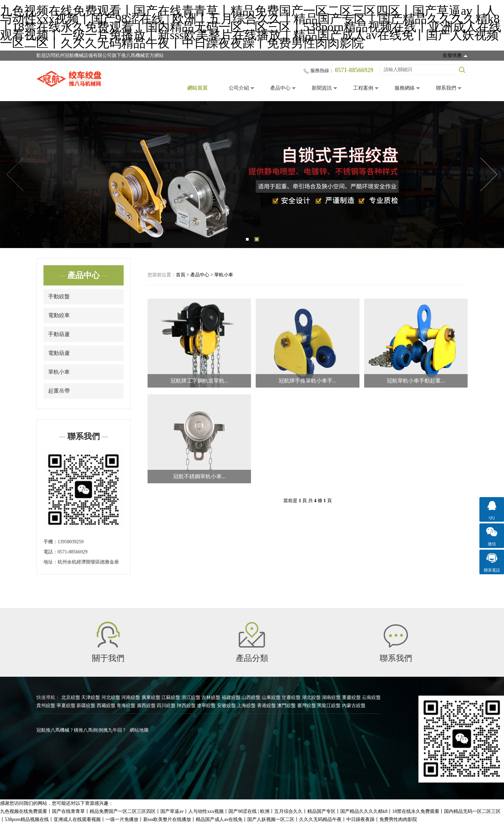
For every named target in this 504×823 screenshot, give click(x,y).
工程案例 (363, 88)
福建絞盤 (231, 697)
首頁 (181, 275)
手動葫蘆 (59, 334)
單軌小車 (59, 372)
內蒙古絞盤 (354, 706)
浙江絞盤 (191, 697)
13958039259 (71, 542)
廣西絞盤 (146, 706)
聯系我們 (446, 88)
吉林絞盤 (211, 697)
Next (489, 175)
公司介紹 (239, 88)
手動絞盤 (59, 296)
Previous (15, 175)
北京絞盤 (71, 697)
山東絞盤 (271, 697)
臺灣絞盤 (307, 706)
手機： (51, 542)
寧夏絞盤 (66, 706)
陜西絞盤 (186, 706)
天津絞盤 (91, 697)
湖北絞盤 (311, 697)
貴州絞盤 (46, 706)
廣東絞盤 (151, 697)
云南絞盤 (371, 697)
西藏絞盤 (106, 706)
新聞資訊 (322, 88)
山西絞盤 (251, 697)
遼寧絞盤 (206, 706)
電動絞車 (59, 315)
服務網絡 (405, 88)
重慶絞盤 (351, 697)
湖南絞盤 (331, 697)
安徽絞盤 (226, 706)
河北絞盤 (111, 697)
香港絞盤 (266, 706)
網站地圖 (139, 730)
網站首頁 (197, 88)
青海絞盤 (126, 706)
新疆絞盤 (86, 706)
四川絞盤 (166, 706)
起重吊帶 (59, 391)
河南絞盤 (131, 697)
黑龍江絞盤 (329, 706)
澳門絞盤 (286, 706)
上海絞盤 (246, 706)
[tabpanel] (252, 175)
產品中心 (280, 88)
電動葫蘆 (59, 353)
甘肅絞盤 (291, 697)
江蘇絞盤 (171, 697)
